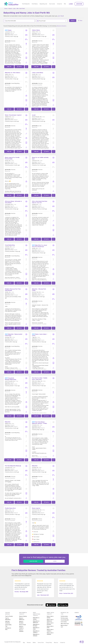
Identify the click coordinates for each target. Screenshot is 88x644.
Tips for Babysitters (8, 619)
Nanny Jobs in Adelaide (50, 634)
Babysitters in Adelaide (36, 635)
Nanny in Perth (23, 625)
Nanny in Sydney (23, 616)
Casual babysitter (65, 620)
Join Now (79, 4)
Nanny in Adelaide (21, 631)
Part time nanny (64, 618)
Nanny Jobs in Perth (50, 627)
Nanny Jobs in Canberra (50, 630)
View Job (9, 67)
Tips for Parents (9, 616)
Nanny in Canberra (21, 627)
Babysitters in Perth (36, 628)
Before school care (64, 626)
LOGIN (55, 561)
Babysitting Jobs (43, 4)
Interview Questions (8, 622)
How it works (52, 4)
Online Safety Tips (8, 625)
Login (71, 4)
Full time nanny (64, 616)
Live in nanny (64, 622)
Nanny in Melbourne (22, 619)
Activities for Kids (8, 629)
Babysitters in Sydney (36, 619)
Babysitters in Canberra (36, 632)
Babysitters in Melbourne (36, 622)
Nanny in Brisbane (21, 622)
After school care (65, 624)
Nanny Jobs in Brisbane (50, 624)
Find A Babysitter (26, 4)
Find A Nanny (35, 4)
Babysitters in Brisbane (36, 625)
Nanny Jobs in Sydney (50, 617)
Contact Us (59, 4)
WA (18, 9)
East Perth (22, 9)
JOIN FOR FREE (33, 561)
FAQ (65, 4)
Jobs (14, 9)
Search (10, 9)
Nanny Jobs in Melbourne (50, 620)
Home (6, 9)
